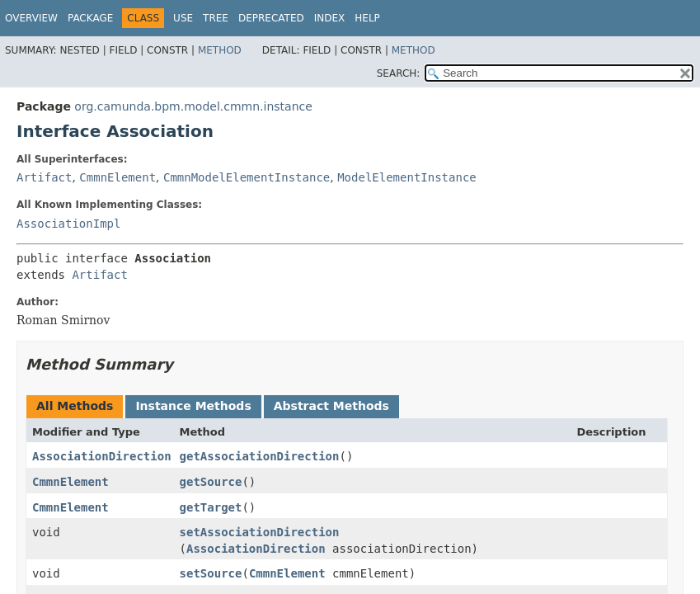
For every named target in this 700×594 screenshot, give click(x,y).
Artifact (44, 177)
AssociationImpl (68, 224)
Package (90, 18)
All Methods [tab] (75, 406)
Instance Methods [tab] (193, 406)
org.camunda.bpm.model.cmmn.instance (193, 106)
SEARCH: (399, 73)
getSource (211, 482)
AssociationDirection (102, 456)
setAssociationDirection (260, 532)
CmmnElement (117, 177)
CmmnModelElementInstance (247, 177)
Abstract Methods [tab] (331, 406)
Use (183, 18)
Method (220, 50)
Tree (216, 18)
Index (330, 18)
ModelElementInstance (407, 177)
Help (367, 18)
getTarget (211, 507)
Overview (31, 18)
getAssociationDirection (260, 456)
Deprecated (271, 18)
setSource (211, 573)
